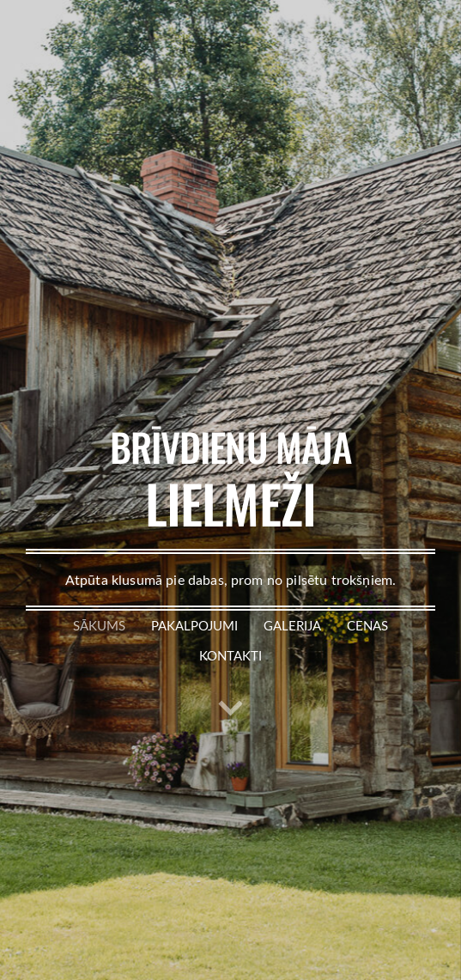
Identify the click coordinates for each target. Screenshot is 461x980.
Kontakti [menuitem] (230, 655)
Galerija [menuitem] (292, 625)
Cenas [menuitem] (367, 625)
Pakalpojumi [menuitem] (194, 625)
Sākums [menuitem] (99, 625)
